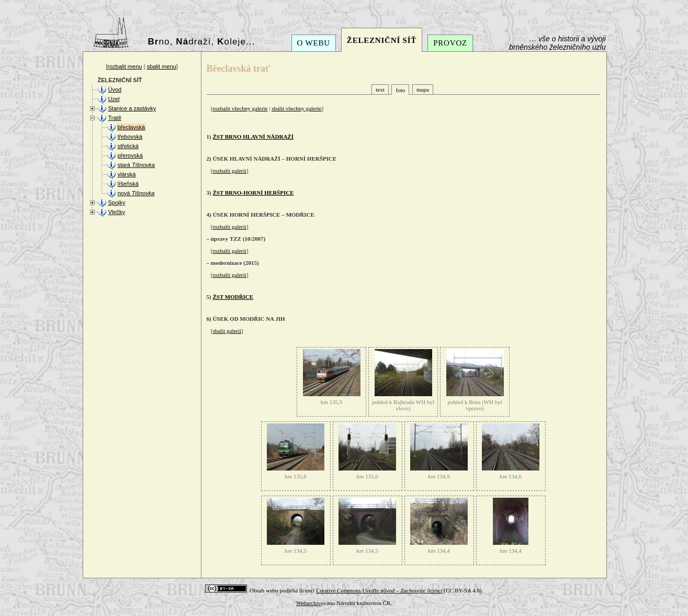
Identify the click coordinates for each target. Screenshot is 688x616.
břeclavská (132, 127)
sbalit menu (161, 66)
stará (136, 165)
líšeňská (128, 184)
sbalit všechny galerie (296, 108)
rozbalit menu (125, 66)
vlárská (127, 174)
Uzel (114, 99)
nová (136, 193)
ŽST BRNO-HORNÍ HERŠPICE (253, 193)
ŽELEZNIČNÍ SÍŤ (382, 40)
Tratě (115, 118)
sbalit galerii (227, 331)
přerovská (130, 155)
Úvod (115, 89)
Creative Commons (379, 590)
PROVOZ (450, 43)
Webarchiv (308, 603)
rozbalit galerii (229, 171)
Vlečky (117, 212)
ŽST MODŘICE (233, 297)
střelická (128, 146)
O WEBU (314, 43)
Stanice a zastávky (132, 108)
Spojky (117, 203)
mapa (423, 89)
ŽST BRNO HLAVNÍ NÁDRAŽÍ (253, 137)
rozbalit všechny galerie (240, 108)
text (380, 89)
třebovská (130, 137)
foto (400, 90)
